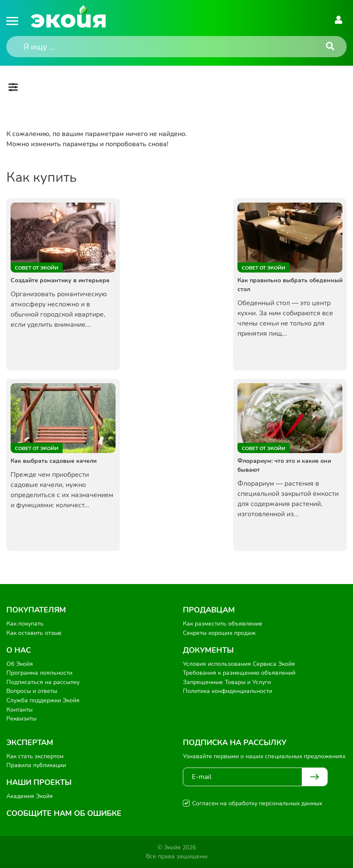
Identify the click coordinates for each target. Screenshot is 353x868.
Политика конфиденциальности (228, 691)
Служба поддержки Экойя (43, 700)
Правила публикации (36, 765)
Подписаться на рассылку (43, 682)
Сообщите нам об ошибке (64, 813)
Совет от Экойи (37, 268)
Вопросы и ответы (32, 691)
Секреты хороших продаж (219, 633)
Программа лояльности (39, 673)
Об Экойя (20, 664)
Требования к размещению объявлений (239, 673)
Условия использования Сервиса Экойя (239, 664)
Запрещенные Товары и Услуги (227, 682)
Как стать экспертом (35, 756)
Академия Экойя (30, 796)
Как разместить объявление (223, 624)
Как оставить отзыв (34, 633)
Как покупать (25, 624)
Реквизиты (21, 719)
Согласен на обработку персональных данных (257, 803)
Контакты (19, 710)
